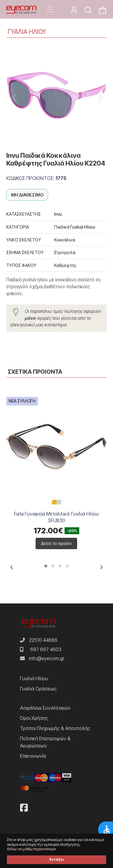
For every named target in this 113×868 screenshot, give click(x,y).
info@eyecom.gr (47, 658)
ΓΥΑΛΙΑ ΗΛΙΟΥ (27, 32)
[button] (46, 566)
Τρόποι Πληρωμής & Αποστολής (55, 728)
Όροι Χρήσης (34, 718)
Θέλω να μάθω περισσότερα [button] (31, 849)
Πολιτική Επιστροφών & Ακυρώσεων (45, 742)
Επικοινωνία (33, 756)
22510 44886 (43, 640)
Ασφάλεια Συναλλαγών (45, 708)
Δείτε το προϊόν (56, 543)
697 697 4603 (46, 649)
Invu (58, 214)
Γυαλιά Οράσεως (38, 689)
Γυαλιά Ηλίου (83, 227)
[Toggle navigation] (50, 9)
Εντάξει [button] (56, 860)
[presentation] (12, 568)
